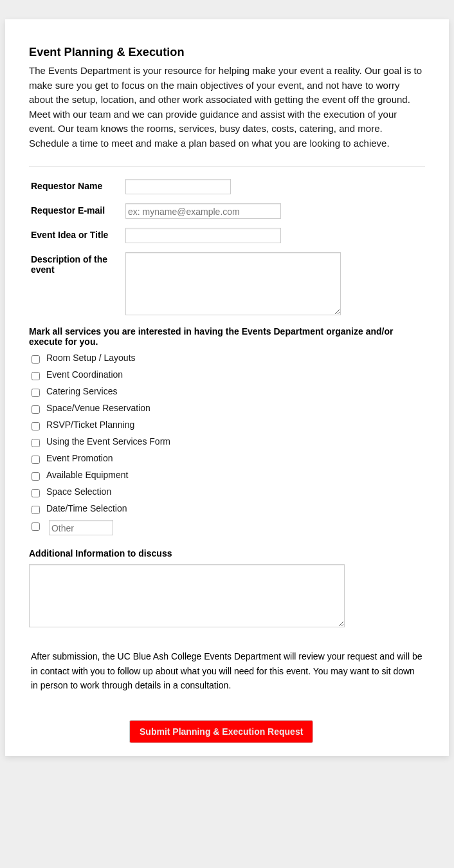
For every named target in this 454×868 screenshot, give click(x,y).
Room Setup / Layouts (91, 358)
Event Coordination (85, 374)
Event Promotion (80, 458)
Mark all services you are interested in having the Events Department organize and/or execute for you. (211, 337)
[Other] (36, 527)
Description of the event (69, 264)
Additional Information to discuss (100, 553)
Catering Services (82, 391)
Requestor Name (67, 186)
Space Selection (79, 492)
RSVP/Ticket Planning (90, 425)
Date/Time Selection (87, 508)
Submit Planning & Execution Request (221, 732)
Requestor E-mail (68, 210)
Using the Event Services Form (108, 441)
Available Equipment (87, 475)
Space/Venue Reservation (98, 408)
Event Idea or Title (69, 235)
